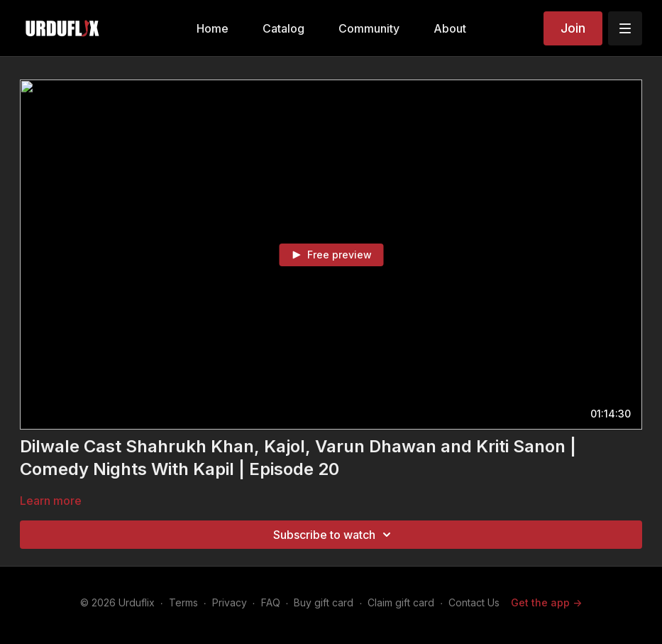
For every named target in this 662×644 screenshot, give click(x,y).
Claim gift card (401, 602)
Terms (183, 602)
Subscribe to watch (334, 535)
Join (573, 28)
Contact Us (474, 602)
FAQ (271, 602)
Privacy (230, 602)
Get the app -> (546, 602)
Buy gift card (324, 602)
